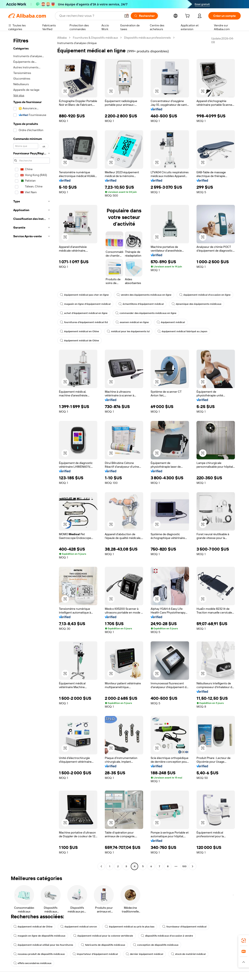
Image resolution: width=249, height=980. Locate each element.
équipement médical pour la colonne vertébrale (103, 936)
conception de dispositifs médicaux (156, 945)
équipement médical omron (79, 927)
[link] (244, 941)
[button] (127, 16)
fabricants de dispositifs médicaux (103, 945)
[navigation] (32, 452)
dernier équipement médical (144, 954)
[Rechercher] (144, 16)
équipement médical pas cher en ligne (84, 295)
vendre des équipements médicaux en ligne (144, 295)
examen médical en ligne (132, 322)
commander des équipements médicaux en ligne (146, 313)
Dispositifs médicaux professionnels (147, 38)
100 (184, 866)
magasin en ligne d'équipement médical (85, 304)
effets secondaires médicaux (32, 963)
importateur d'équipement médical (95, 954)
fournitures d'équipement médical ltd (84, 322)
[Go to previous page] (101, 866)
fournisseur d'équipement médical (184, 927)
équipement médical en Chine (79, 331)
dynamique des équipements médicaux (197, 304)
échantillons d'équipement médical (141, 304)
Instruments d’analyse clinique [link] (77, 43)
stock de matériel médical (188, 954)
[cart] (188, 16)
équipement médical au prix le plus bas (130, 927)
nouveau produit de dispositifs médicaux (39, 954)
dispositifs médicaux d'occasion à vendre (167, 936)
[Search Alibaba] (90, 16)
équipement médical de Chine (79, 341)
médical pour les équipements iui (128, 331)
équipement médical (171, 322)
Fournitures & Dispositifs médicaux (95, 38)
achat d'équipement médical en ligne (84, 313)
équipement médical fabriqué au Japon (182, 331)
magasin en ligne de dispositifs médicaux (39, 936)
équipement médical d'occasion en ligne (205, 295)
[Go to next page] (193, 866)
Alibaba (62, 38)
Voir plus (19, 95)
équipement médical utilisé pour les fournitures (43, 945)
